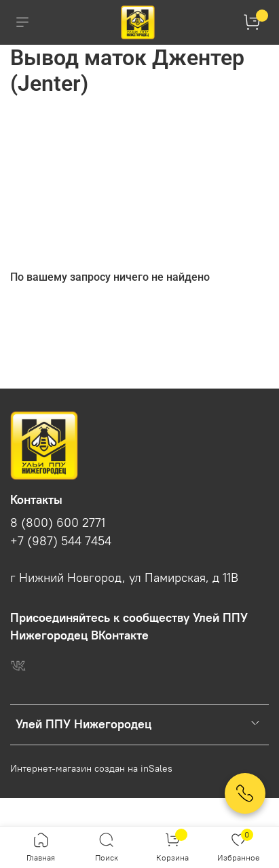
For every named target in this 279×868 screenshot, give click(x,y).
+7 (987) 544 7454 (61, 541)
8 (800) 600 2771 (58, 523)
